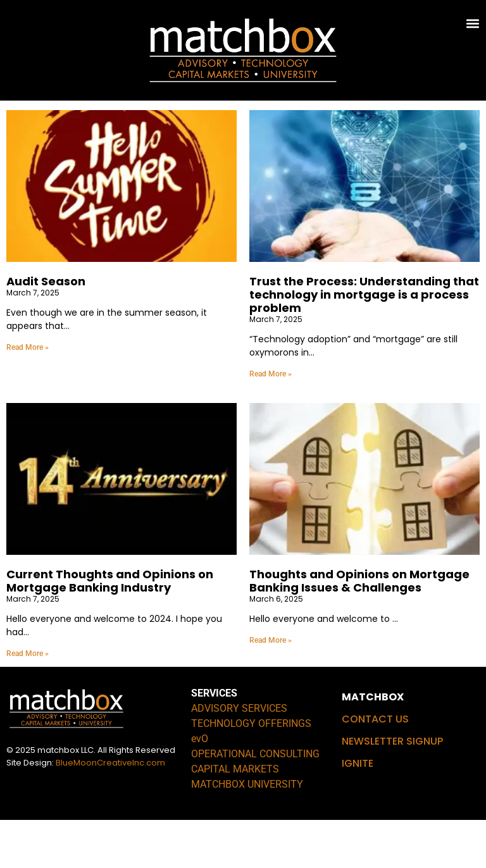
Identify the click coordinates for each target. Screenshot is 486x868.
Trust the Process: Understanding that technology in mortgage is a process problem (364, 343)
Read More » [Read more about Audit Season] (28, 395)
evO (200, 787)
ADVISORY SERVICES (239, 756)
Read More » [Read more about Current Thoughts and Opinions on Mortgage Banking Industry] (28, 702)
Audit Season (46, 330)
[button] (473, 23)
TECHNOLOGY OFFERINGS (251, 772)
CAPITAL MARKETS (235, 817)
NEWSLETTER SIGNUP (392, 789)
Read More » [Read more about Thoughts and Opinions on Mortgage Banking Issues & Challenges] (271, 688)
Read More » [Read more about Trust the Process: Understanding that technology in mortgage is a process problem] (271, 422)
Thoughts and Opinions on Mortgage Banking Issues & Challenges (359, 629)
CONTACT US (375, 767)
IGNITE (358, 812)
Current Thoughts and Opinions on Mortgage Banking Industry (110, 629)
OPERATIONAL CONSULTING (255, 802)
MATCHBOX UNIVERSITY (247, 832)
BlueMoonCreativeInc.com (110, 811)
